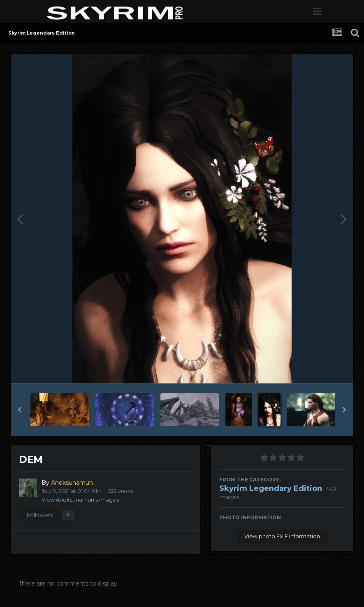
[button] (20, 410)
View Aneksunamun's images (80, 500)
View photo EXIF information (282, 536)
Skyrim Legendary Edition (271, 488)
